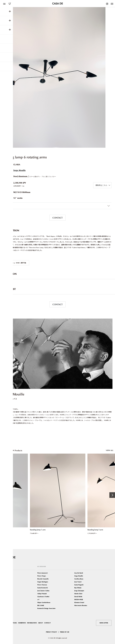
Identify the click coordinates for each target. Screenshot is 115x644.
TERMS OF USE (65, 632)
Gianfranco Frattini (43, 597)
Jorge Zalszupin (79, 591)
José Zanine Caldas (43, 591)
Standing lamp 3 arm (95, 530)
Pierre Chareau (42, 585)
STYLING (14, 623)
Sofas (5, 579)
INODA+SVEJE (79, 600)
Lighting (6, 585)
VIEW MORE (7, 431)
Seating (6, 576)
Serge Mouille (19, 170)
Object (6, 602)
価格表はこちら (101, 185)
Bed (5, 588)
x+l (38, 600)
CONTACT (58, 218)
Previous (3, 495)
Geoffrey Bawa (79, 579)
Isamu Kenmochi (43, 588)
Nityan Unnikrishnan (44, 602)
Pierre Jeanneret (42, 573)
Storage (6, 591)
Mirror (6, 594)
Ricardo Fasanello (43, 579)
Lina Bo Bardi (79, 573)
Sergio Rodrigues (43, 582)
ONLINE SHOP (10, 4)
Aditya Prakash (42, 594)
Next (112, 495)
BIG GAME (41, 605)
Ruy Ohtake (78, 588)
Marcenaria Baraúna (81, 605)
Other (5, 605)
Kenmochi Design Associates (46, 608)
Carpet (6, 597)
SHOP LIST (7, 623)
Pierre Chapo (42, 576)
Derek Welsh (78, 597)
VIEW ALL (110, 450)
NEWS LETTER (104, 623)
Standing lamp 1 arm (38, 530)
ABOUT (40, 623)
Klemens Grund (79, 602)
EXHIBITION (22, 623)
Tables (5, 582)
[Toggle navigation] (4, 4)
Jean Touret (78, 582)
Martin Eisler (78, 594)
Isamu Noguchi (79, 585)
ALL (5, 573)
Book (5, 600)
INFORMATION (32, 623)
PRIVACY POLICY (51, 632)
